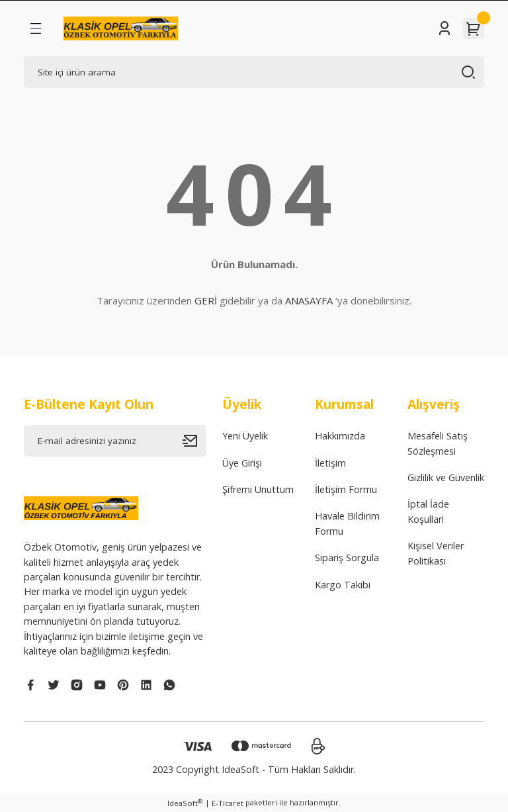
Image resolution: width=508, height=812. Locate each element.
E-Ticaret (228, 803)
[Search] (254, 72)
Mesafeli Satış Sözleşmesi (438, 443)
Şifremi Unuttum (258, 489)
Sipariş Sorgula (347, 558)
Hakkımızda (340, 436)
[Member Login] (444, 28)
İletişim (330, 463)
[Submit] (194, 441)
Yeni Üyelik (245, 436)
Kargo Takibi (343, 585)
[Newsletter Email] (115, 441)
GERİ (206, 300)
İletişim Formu (346, 489)
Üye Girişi (242, 463)
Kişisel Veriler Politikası (436, 553)
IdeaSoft (185, 803)
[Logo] (121, 28)
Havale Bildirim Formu (347, 523)
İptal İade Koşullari (428, 511)
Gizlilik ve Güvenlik (446, 477)
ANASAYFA (309, 300)
